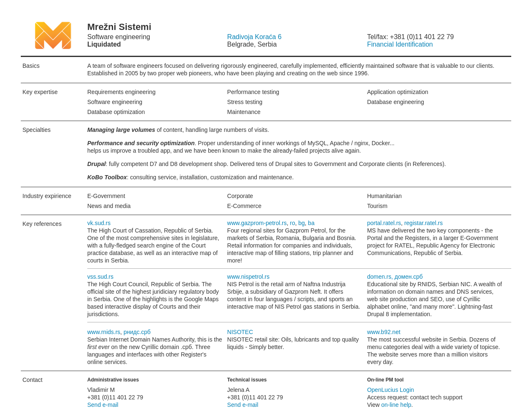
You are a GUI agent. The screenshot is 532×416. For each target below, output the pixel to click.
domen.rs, (381, 277)
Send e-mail (103, 405)
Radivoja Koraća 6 (255, 37)
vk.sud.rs (99, 223)
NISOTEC (240, 332)
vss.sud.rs (100, 277)
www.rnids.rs (104, 332)
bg (302, 223)
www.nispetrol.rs (249, 277)
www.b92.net (384, 332)
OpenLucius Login (390, 390)
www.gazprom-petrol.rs (257, 223)
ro (293, 223)
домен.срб (409, 277)
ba (311, 223)
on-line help (396, 405)
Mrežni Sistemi (41, 35)
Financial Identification (400, 44)
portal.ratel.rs (384, 223)
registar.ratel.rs (424, 223)
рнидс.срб (137, 332)
